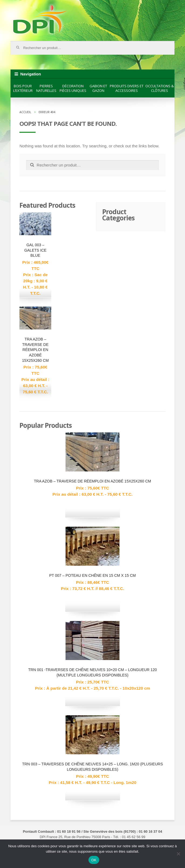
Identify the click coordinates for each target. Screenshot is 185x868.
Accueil (25, 112)
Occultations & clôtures (160, 88)
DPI (40, 20)
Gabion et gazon (98, 88)
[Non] (178, 854)
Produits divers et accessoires (127, 88)
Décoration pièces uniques (73, 88)
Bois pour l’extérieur (23, 88)
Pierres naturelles (46, 88)
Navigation (31, 74)
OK (94, 860)
